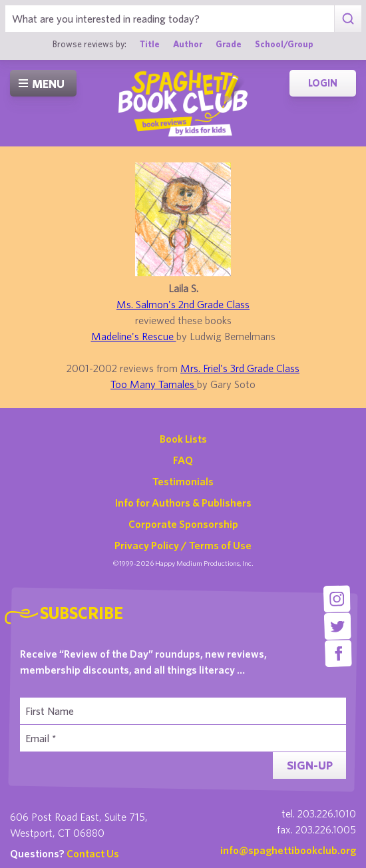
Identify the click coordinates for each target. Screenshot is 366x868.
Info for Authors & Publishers (183, 503)
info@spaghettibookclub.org (288, 850)
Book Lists (183, 439)
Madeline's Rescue (134, 336)
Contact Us (93, 853)
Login (323, 83)
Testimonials (183, 481)
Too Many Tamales (154, 384)
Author (188, 44)
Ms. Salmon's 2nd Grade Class (183, 304)
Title (150, 44)
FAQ (183, 460)
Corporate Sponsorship (183, 524)
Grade (229, 44)
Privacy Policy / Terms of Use (183, 545)
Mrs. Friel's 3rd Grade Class (240, 368)
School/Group (284, 44)
